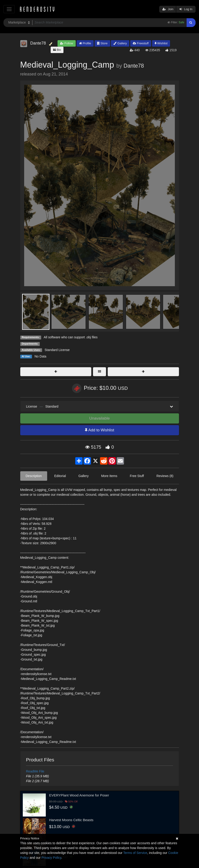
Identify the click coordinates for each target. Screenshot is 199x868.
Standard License (57, 350)
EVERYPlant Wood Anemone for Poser (79, 795)
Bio (57, 50)
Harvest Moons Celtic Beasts (71, 820)
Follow (66, 43)
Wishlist (161, 43)
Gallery (120, 43)
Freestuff (141, 43)
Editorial (60, 476)
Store (102, 43)
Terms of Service (135, 853)
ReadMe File (35, 771)
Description (34, 476)
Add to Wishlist (99, 430)
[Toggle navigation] (9, 9)
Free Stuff (137, 476)
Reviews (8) (165, 476)
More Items (109, 476)
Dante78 (134, 66)
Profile (85, 43)
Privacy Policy (51, 858)
